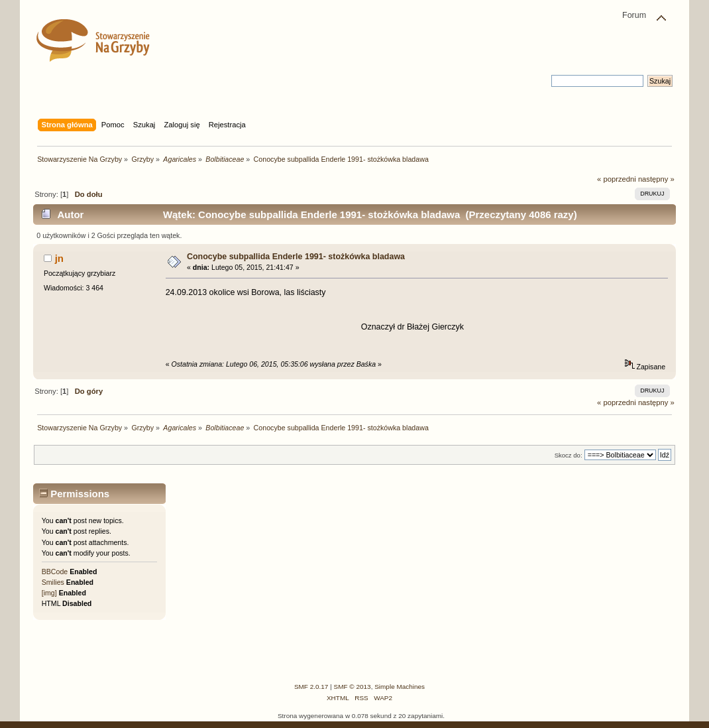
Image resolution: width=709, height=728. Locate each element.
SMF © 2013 (353, 687)
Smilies (53, 582)
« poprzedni (617, 179)
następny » (656, 179)
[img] (49, 593)
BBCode (55, 572)
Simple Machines (400, 687)
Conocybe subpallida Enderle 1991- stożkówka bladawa (296, 257)
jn (59, 258)
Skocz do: (569, 455)
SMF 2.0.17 (311, 687)
